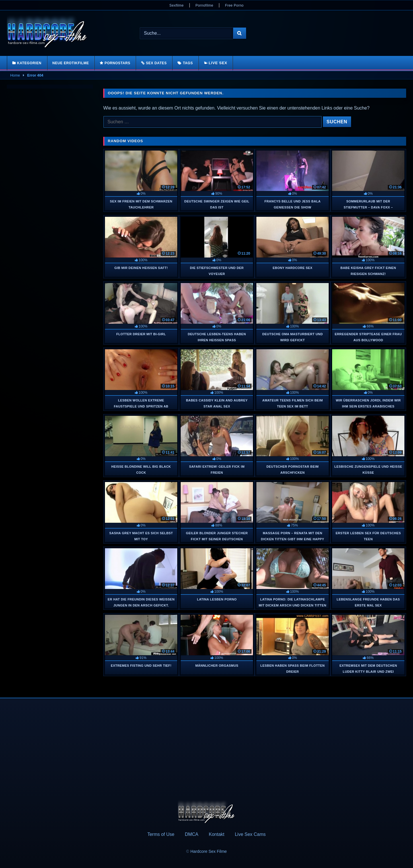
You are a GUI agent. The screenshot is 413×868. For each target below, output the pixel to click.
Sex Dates (156, 63)
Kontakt (217, 834)
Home (15, 75)
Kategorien (29, 63)
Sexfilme (177, 5)
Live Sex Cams (250, 834)
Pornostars (118, 63)
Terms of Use (161, 834)
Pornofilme (204, 5)
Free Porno (234, 5)
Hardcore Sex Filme (209, 851)
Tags (188, 63)
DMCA (191, 834)
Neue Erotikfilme (71, 63)
